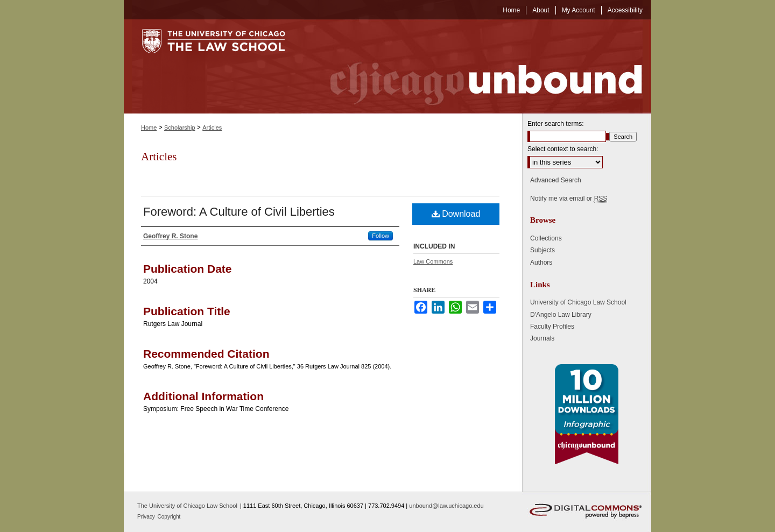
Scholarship (179, 127)
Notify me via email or (569, 198)
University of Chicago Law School (578, 302)
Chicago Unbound (476, 66)
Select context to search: (563, 149)
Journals (542, 338)
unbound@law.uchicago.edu (446, 506)
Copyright (169, 517)
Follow (381, 236)
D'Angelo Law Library (561, 315)
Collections (546, 238)
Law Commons (433, 261)
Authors (541, 263)
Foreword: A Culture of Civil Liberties (239, 212)
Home (149, 127)
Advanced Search (556, 180)
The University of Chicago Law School (187, 506)
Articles (212, 127)
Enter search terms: (556, 124)
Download (456, 214)
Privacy (147, 517)
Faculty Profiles (552, 327)
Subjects (542, 250)
